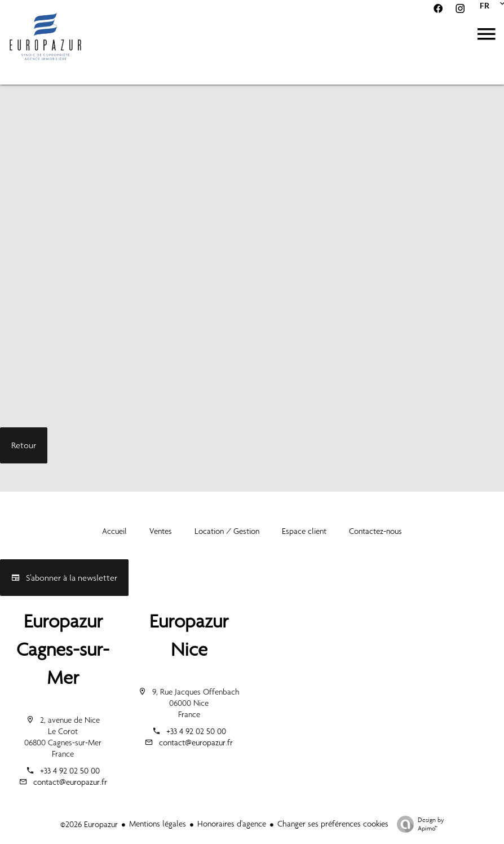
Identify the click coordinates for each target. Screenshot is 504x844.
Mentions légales (158, 824)
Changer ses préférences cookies (333, 824)
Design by (418, 824)
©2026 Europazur (89, 824)
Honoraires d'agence (232, 824)
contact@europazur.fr (70, 782)
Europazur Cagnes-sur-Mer (63, 649)
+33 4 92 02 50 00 (70, 771)
